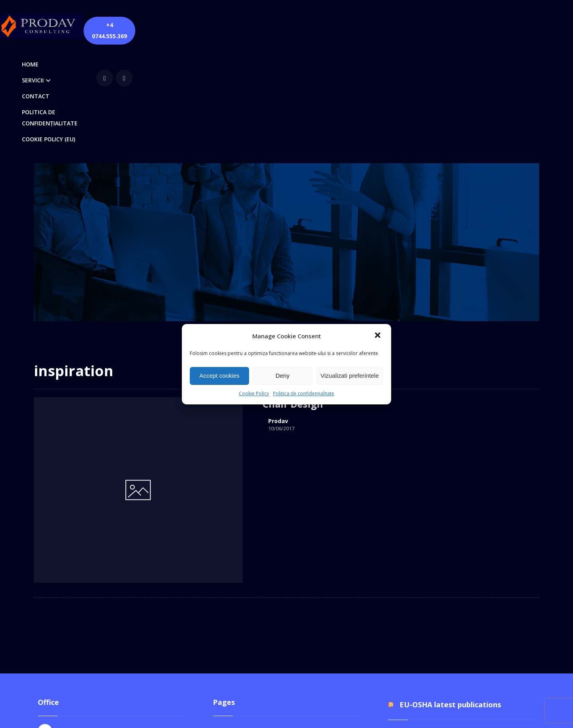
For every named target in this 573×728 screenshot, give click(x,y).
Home (230, 564)
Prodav (189, 311)
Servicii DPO (239, 615)
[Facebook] (448, 25)
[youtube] (468, 25)
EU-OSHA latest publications (450, 513)
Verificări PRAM (244, 640)
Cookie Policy (254, 393)
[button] (378, 336)
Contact (232, 538)
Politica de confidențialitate (304, 393)
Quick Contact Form (250, 589)
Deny (283, 376)
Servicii (231, 602)
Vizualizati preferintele (350, 376)
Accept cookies (219, 376)
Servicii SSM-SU (244, 627)
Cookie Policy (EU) (248, 551)
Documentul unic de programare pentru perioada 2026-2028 (460, 549)
